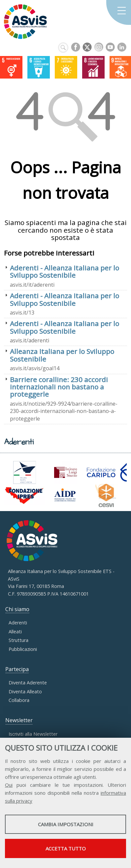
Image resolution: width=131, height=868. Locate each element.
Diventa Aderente (28, 683)
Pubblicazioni (23, 649)
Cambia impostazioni (66, 824)
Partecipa (17, 669)
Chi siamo (17, 609)
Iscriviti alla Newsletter (33, 734)
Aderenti (18, 623)
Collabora (19, 700)
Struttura (18, 640)
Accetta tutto (66, 848)
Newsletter (19, 720)
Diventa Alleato (25, 692)
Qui (9, 785)
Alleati (15, 632)
